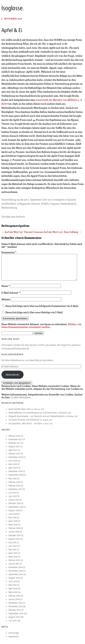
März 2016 (13, 527)
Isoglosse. (13, 8)
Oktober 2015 (15, 538)
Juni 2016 (13, 517)
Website (6, 302)
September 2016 (16, 510)
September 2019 (16, 478)
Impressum (13, 639)
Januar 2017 (14, 503)
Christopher (58, 200)
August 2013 (14, 620)
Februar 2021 (14, 456)
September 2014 (16, 577)
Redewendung (9, 208)
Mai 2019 (12, 481)
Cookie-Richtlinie (21, 400)
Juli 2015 (12, 545)
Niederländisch (69, 204)
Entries (14, 636)
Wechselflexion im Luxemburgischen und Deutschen (33, 416)
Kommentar (9, 253)
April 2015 (13, 556)
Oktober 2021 (15, 446)
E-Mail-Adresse (11, 296)
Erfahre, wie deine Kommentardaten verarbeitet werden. (41, 329)
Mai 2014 (12, 588)
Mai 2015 (12, 552)
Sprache (72, 200)
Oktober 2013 (15, 613)
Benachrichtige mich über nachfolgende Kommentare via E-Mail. (42, 309)
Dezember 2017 (15, 492)
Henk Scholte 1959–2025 (20, 412)
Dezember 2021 (15, 442)
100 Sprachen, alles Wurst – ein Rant (25, 426)
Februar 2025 (14, 439)
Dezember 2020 (16, 460)
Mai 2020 (13, 467)
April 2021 (13, 453)
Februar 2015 (14, 563)
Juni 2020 (13, 464)
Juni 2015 (13, 549)
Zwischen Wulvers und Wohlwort (24, 423)
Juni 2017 (13, 499)
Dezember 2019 (15, 474)
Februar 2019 (14, 485)
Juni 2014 (13, 584)
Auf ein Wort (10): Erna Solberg (62, 232)
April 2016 (13, 524)
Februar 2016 (14, 531)
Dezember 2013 (15, 606)
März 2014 (13, 595)
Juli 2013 (12, 623)
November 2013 (16, 609)
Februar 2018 (14, 489)
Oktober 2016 (15, 506)
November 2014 (16, 574)
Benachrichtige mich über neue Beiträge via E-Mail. (34, 315)
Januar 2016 (14, 535)
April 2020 (13, 471)
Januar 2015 (14, 567)
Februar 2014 (14, 599)
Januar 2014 (14, 602)
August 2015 (14, 542)
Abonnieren (12, 377)
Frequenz (55, 204)
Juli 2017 (12, 496)
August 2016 (14, 513)
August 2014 (14, 581)
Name (6, 289)
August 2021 (14, 449)
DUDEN (45, 204)
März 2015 (13, 560)
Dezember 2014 (15, 570)
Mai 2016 (12, 520)
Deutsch (36, 204)
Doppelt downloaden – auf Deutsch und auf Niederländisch (36, 419)
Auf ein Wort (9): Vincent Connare (22, 232)
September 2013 (16, 616)
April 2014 (13, 591)
